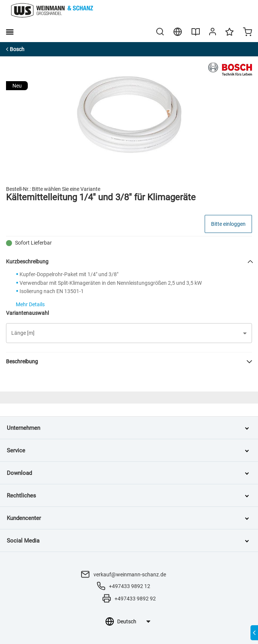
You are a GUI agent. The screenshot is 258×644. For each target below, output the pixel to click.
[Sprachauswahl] (134, 621)
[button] (129, 333)
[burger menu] (10, 32)
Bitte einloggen (228, 224)
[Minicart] (247, 33)
